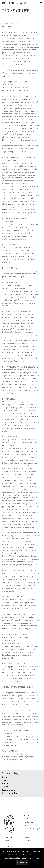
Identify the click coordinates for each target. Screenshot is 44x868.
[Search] (31, 3)
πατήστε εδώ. (34, 858)
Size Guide (6, 784)
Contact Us (10, 843)
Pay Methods (8, 780)
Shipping (6, 787)
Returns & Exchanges (11, 793)
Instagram (28, 843)
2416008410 (25, 88)
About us (6, 777)
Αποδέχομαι (22, 863)
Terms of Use (8, 790)
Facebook (27, 840)
